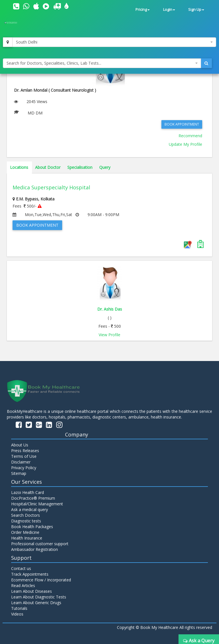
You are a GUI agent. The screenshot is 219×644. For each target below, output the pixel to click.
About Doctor (48, 167)
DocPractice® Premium (33, 498)
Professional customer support (40, 544)
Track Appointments (30, 574)
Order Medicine (25, 532)
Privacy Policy (24, 468)
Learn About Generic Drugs (36, 603)
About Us (20, 445)
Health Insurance (27, 538)
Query (105, 167)
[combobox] (114, 42)
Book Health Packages (32, 527)
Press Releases (25, 451)
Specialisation (80, 167)
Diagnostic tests (26, 521)
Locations (19, 167)
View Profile (109, 335)
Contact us (21, 568)
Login (169, 10)
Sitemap (19, 473)
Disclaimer (21, 462)
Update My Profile (185, 144)
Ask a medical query (30, 509)
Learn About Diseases (32, 591)
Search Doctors (26, 515)
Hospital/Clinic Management (37, 504)
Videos (17, 614)
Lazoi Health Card (28, 492)
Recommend (190, 136)
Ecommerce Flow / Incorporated (41, 580)
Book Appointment (182, 124)
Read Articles (23, 585)
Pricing (143, 10)
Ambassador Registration (35, 549)
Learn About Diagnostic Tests (39, 597)
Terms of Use (24, 456)
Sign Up (196, 10)
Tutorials (19, 608)
